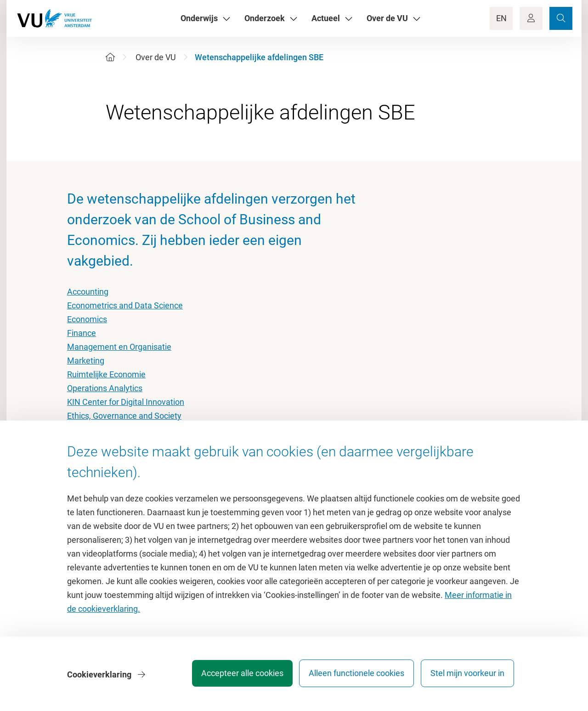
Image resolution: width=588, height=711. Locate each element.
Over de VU (156, 57)
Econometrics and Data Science (125, 305)
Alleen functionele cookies (352, 676)
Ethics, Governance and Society (124, 416)
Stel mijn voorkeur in (467, 676)
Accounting (88, 292)
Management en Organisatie (119, 347)
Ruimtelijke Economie (106, 374)
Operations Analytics (105, 388)
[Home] (110, 57)
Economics (87, 319)
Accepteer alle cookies (234, 676)
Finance (82, 333)
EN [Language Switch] (501, 18)
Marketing (86, 361)
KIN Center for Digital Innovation (126, 402)
